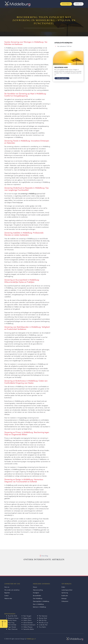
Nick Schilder (12, 625)
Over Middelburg (38, 598)
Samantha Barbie (29, 629)
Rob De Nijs (43, 620)
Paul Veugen (27, 616)
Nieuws (35, 587)
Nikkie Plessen (28, 627)
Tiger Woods (12, 627)
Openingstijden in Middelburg (41, 601)
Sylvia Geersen (28, 623)
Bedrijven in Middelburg (39, 607)
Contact (6, 596)
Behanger (64, 598)
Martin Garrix (28, 620)
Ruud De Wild (12, 616)
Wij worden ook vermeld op (12, 590)
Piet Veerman (43, 616)
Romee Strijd (43, 618)
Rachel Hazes (12, 620)
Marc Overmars (13, 629)
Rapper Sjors (27, 618)
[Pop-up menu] (79, 4)
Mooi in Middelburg (38, 604)
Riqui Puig (11, 623)
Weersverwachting (38, 590)
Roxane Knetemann (29, 625)
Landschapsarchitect (67, 590)
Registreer (7, 593)
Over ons (7, 587)
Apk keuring (65, 593)
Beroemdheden (37, 596)
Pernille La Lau (44, 623)
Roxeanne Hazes (13, 618)
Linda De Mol (43, 625)
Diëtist (63, 587)
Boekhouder (65, 596)
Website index (8, 598)
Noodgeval (36, 593)
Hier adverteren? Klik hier (64, 46)
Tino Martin (42, 627)
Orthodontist (65, 601)
